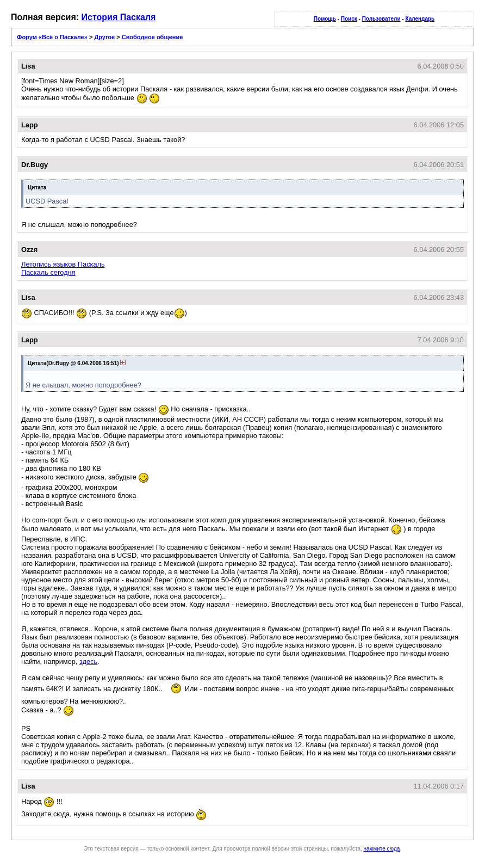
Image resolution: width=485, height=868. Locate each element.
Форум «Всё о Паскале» (52, 37)
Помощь (325, 19)
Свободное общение (153, 37)
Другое (104, 37)
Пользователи (381, 19)
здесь (88, 661)
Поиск (349, 19)
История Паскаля (119, 17)
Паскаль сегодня (48, 272)
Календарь (420, 19)
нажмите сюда (382, 849)
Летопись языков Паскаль (63, 264)
